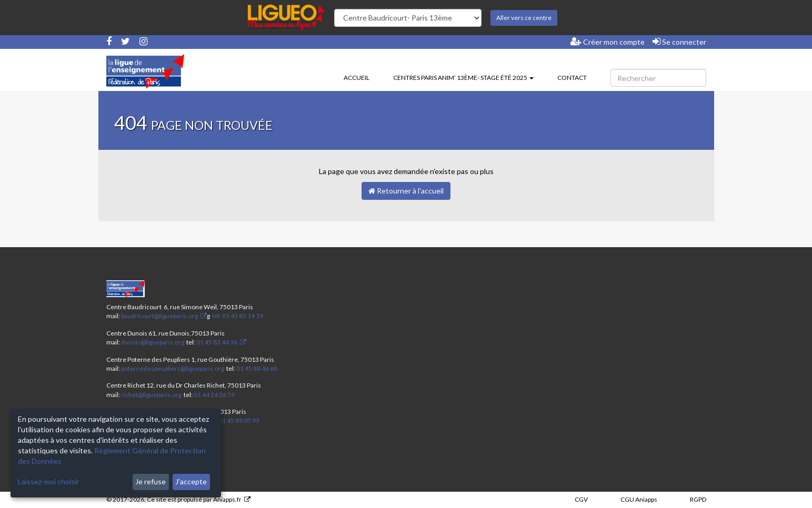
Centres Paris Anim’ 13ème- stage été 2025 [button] (463, 78)
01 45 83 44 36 (216, 342)
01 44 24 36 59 (214, 395)
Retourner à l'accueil (406, 191)
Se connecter (679, 42)
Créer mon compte (608, 42)
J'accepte (191, 481)
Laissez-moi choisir (48, 481)
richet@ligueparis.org (151, 395)
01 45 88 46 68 (257, 368)
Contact (572, 78)
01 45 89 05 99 (239, 420)
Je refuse (151, 481)
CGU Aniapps (639, 499)
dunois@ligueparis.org (153, 342)
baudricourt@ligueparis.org (159, 316)
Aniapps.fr (227, 499)
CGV (581, 499)
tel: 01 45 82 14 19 (237, 316)
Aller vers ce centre (524, 18)
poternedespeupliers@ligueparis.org (173, 368)
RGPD (698, 499)
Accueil (357, 78)
